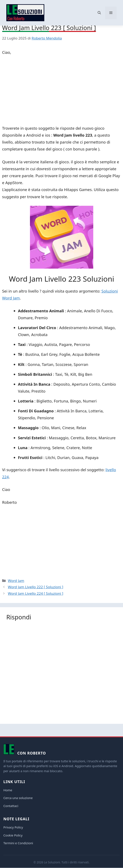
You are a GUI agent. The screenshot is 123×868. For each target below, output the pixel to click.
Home (8, 790)
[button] (99, 13)
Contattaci (11, 806)
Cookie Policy (13, 835)
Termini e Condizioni (18, 843)
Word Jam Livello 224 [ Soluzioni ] (35, 593)
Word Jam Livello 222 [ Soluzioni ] (35, 587)
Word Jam (16, 581)
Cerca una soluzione (18, 798)
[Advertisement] (62, 91)
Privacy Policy (13, 827)
